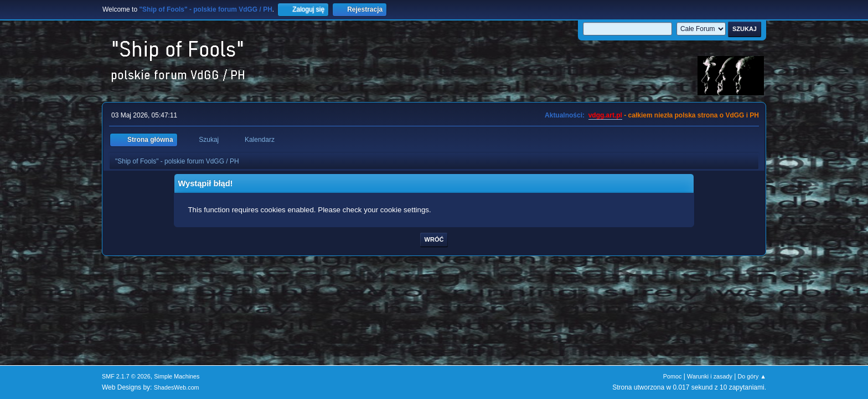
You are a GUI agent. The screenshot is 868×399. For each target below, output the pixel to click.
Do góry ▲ (752, 376)
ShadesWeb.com (177, 387)
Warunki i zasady (710, 376)
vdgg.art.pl (605, 115)
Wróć (434, 239)
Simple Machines (177, 376)
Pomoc (673, 376)
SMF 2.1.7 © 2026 (126, 376)
